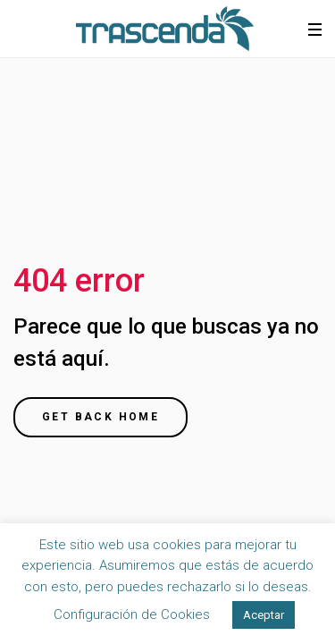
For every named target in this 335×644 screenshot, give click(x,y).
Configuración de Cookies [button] (132, 614)
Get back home (100, 417)
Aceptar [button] (264, 615)
